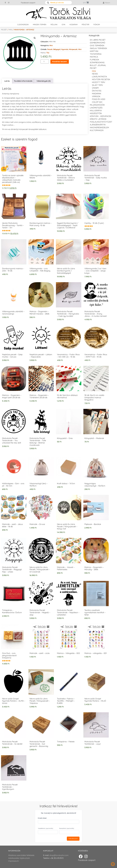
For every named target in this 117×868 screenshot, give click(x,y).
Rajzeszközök (97, 105)
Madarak (97, 94)
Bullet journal (98, 65)
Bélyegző (57, 49)
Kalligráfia (96, 111)
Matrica (94, 57)
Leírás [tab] (7, 81)
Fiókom (97, 25)
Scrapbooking (97, 62)
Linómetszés (96, 108)
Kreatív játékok (98, 119)
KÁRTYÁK (94, 51)
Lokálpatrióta (99, 77)
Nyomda (65, 49)
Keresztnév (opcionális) (67, 828)
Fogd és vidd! (99, 99)
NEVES (95, 74)
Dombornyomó (98, 43)
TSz (48, 53)
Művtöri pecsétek (101, 79)
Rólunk (54, 25)
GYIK (64, 25)
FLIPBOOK (94, 60)
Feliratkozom (73, 839)
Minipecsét (73, 49)
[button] (35, 38)
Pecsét (4, 30)
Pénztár (85, 25)
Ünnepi (95, 88)
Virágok (96, 96)
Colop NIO (97, 102)
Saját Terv (97, 85)
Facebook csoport (28, 3)
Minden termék (40, 25)
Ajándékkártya (98, 125)
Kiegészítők (96, 113)
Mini (11, 30)
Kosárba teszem (60, 62)
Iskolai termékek (98, 48)
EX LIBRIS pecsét (98, 40)
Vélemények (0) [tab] (44, 81)
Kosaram (74, 25)
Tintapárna (96, 54)
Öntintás (97, 91)
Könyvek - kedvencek (101, 116)
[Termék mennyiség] (45, 61)
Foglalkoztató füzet (101, 122)
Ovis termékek (97, 45)
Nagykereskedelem (99, 127)
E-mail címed (42, 818)
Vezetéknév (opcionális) (46, 828)
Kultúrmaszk (97, 130)
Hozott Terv (99, 82)
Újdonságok (23, 25)
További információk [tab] (23, 81)
